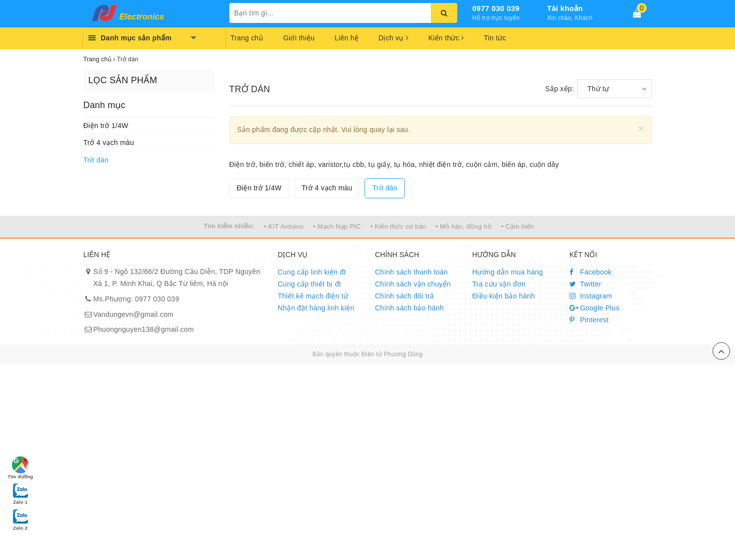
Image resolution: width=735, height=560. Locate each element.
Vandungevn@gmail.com (133, 314)
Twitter (585, 284)
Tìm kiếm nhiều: (229, 226)
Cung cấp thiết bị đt (309, 284)
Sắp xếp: (559, 89)
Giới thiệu (299, 38)
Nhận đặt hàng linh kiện (316, 308)
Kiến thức (446, 38)
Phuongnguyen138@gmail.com (144, 329)
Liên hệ (347, 38)
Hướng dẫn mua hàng (508, 272)
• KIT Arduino (284, 226)
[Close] (641, 128)
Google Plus (594, 308)
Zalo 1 (20, 493)
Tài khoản (565, 8)
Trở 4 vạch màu (109, 142)
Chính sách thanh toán (411, 272)
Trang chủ (247, 38)
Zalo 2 (20, 519)
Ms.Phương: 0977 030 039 (136, 299)
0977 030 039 (496, 8)
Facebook (591, 272)
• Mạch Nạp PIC (337, 226)
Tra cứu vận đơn (499, 284)
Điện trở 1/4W (106, 126)
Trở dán (96, 160)
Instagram (591, 296)
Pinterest (589, 320)
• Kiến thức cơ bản (398, 226)
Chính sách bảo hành (409, 308)
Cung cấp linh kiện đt (312, 272)
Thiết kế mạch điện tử (313, 296)
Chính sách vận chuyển (413, 284)
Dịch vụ (393, 38)
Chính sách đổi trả (405, 296)
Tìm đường (20, 468)
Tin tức (495, 38)
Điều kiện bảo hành (504, 296)
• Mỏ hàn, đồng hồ (463, 226)
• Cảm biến (518, 226)
